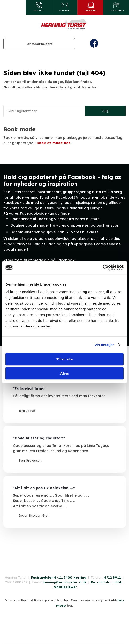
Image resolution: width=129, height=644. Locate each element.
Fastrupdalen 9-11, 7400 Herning (59, 577)
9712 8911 (113, 577)
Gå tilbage (14, 87)
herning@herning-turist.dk (65, 582)
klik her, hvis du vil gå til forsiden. (66, 87)
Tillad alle (64, 359)
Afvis (65, 373)
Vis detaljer (104, 345)
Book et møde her (53, 143)
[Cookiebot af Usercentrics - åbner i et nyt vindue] (103, 267)
